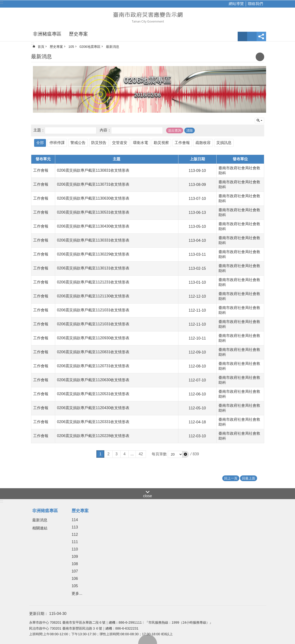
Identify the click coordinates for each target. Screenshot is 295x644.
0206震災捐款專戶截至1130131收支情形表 (93, 268)
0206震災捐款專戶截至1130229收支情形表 (93, 254)
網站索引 (252, 36)
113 (75, 527)
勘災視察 (161, 143)
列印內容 (260, 57)
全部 (40, 143)
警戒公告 (78, 143)
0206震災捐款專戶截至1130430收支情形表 (93, 226)
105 (71, 47)
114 (75, 520)
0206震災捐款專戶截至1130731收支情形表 (93, 184)
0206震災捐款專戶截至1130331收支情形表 (93, 240)
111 (75, 542)
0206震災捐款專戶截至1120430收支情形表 (93, 408)
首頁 (41, 47)
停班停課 (57, 143)
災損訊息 (224, 143)
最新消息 (113, 47)
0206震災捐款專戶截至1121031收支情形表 (93, 310)
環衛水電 (141, 143)
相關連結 (40, 528)
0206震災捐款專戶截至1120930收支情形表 (93, 338)
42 (141, 454)
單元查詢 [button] (259, 121)
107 (75, 571)
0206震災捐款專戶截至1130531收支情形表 (93, 212)
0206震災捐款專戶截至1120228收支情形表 (93, 436)
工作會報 (182, 143)
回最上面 (148, 639)
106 (75, 579)
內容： (105, 130)
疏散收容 (203, 143)
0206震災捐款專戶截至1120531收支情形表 (93, 394)
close (147, 496)
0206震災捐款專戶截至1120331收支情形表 (93, 422)
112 (75, 534)
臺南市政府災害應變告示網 (148, 17)
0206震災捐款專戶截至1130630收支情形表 (93, 198)
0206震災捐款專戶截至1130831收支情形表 (93, 170)
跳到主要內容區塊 (2, 2)
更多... (77, 593)
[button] (186, 454)
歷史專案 (78, 34)
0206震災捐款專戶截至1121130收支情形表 (93, 296)
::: (2, 2)
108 (75, 564)
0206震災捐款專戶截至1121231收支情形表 (93, 282)
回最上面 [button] (249, 478)
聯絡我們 (255, 4)
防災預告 (99, 143)
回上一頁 (231, 478)
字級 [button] (242, 36)
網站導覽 (236, 4)
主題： (39, 130)
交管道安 (120, 143)
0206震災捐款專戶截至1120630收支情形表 (93, 380)
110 (75, 549)
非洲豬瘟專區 (47, 34)
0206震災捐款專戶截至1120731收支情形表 (93, 366)
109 (75, 557)
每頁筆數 (159, 454)
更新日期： (39, 614)
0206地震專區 (90, 47)
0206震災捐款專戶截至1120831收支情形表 (93, 352)
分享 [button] (261, 36)
